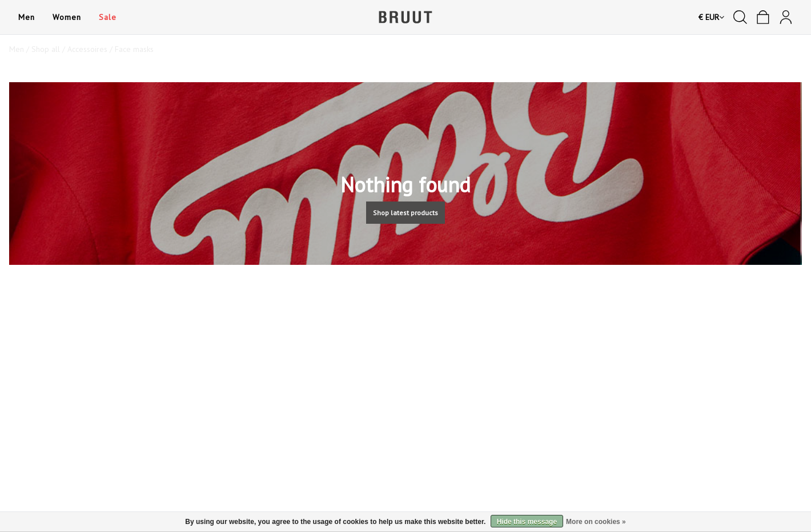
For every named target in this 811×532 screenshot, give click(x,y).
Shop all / (49, 49)
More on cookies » (596, 522)
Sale (107, 17)
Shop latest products (405, 213)
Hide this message (527, 522)
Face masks (134, 49)
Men (26, 17)
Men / (20, 49)
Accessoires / (91, 49)
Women (67, 17)
